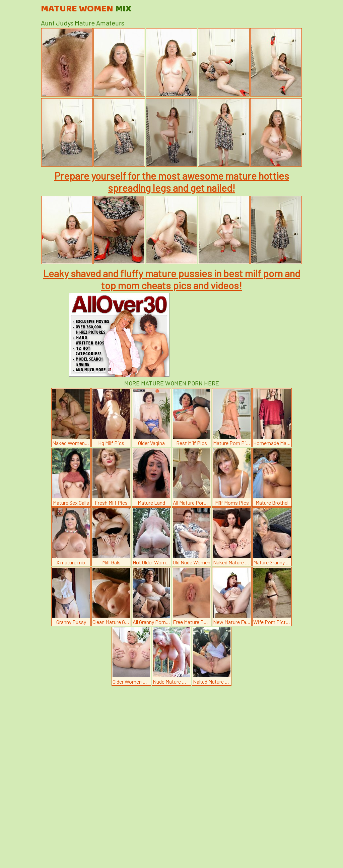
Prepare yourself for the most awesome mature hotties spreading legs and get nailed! (172, 182)
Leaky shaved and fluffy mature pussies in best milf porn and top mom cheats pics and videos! (171, 279)
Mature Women (86, 9)
